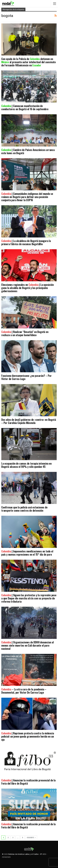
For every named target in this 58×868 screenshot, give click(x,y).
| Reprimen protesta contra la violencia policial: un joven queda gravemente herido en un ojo (28, 736)
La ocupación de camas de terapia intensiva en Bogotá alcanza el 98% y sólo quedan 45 (26, 465)
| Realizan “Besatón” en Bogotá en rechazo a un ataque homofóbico (25, 333)
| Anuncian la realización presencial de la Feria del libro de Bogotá (28, 782)
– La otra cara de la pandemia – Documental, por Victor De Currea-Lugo (24, 691)
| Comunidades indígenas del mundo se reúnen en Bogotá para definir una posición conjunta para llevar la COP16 (27, 197)
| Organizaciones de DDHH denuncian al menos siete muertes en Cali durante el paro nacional (28, 645)
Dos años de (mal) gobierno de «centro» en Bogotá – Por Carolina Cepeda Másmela (29, 421)
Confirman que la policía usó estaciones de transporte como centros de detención (24, 509)
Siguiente (31, 837)
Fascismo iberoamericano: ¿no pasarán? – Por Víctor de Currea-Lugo (26, 377)
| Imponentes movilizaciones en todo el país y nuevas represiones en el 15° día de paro (27, 553)
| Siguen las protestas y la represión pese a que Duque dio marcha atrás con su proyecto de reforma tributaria (29, 598)
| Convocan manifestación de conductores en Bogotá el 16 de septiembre (25, 107)
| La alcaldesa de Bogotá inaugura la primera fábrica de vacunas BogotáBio (26, 242)
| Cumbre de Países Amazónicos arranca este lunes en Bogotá (28, 151)
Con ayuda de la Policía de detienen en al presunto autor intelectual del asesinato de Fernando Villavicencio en (29, 62)
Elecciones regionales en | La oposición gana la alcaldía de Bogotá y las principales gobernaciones (27, 288)
